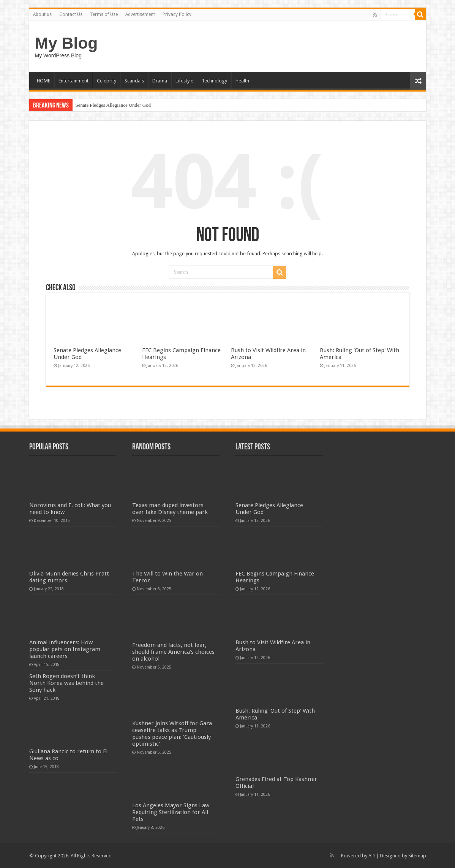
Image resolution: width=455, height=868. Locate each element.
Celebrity (107, 81)
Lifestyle (184, 81)
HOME (43, 81)
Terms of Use (104, 14)
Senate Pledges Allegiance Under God (113, 105)
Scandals (134, 81)
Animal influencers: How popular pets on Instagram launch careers (65, 649)
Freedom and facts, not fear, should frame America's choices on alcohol (173, 652)
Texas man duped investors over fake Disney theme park (170, 509)
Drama (160, 81)
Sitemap (417, 856)
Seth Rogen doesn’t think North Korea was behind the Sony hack (66, 683)
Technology (214, 81)
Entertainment (73, 81)
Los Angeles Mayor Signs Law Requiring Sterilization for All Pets (171, 812)
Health (242, 81)
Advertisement (140, 14)
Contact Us (71, 14)
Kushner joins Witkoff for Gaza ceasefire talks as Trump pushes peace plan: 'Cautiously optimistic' (172, 734)
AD (372, 856)
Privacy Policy (177, 14)
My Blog (66, 43)
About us (42, 14)
